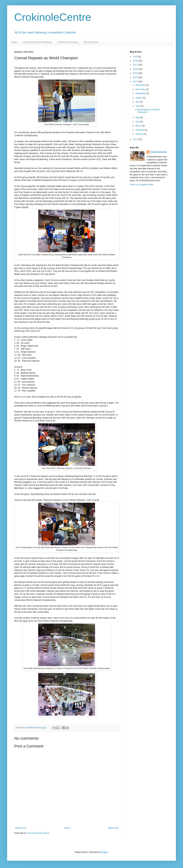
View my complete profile (142, 185)
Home (67, 828)
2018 (136, 61)
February (140, 130)
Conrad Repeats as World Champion (147, 111)
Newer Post (21, 828)
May (138, 117)
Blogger (104, 852)
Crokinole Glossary (68, 42)
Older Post (113, 828)
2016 (136, 69)
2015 (136, 73)
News (14, 42)
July (138, 102)
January (140, 134)
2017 (136, 65)
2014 (136, 77)
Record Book (91, 42)
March (139, 126)
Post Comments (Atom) (38, 833)
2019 (136, 57)
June (138, 106)
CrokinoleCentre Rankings (37, 42)
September (141, 93)
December (141, 85)
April (138, 122)
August (139, 98)
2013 (136, 82)
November (141, 89)
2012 (136, 139)
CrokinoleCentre (53, 17)
